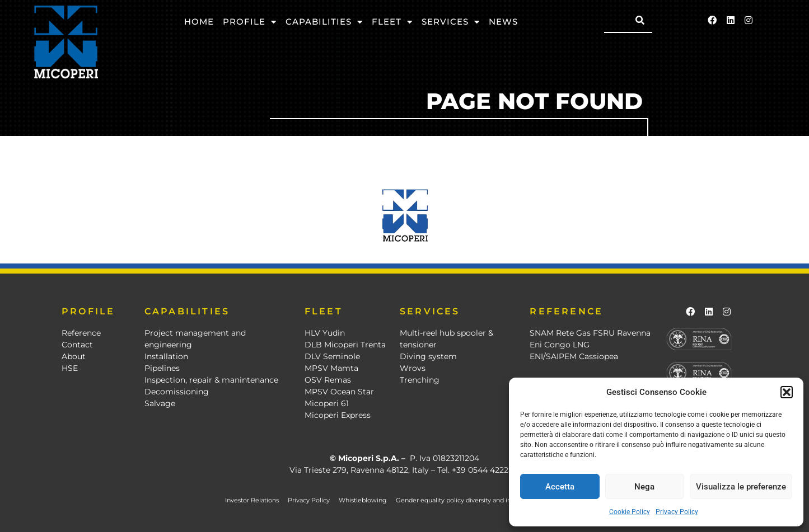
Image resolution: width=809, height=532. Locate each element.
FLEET (324, 311)
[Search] (640, 20)
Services (451, 22)
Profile (250, 22)
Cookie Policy (630, 512)
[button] (787, 392)
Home (199, 22)
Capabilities (324, 22)
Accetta (560, 487)
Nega (644, 487)
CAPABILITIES (187, 311)
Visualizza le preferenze (741, 487)
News (503, 22)
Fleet (392, 22)
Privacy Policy (677, 512)
